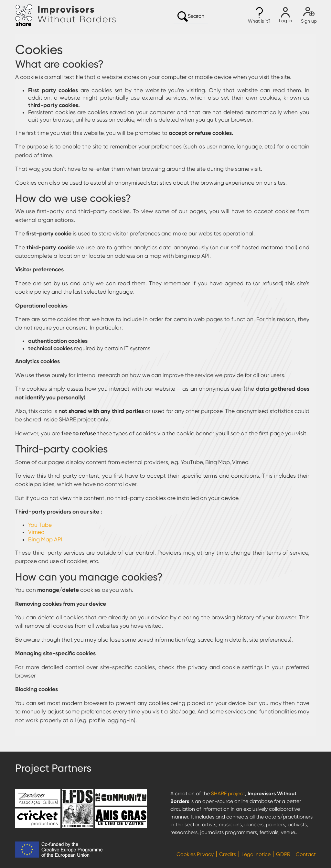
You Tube (40, 525)
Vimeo (36, 532)
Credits (228, 854)
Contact (306, 854)
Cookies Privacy (195, 854)
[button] (259, 16)
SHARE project (228, 793)
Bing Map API (45, 539)
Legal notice (256, 854)
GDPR (283, 854)
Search (191, 16)
